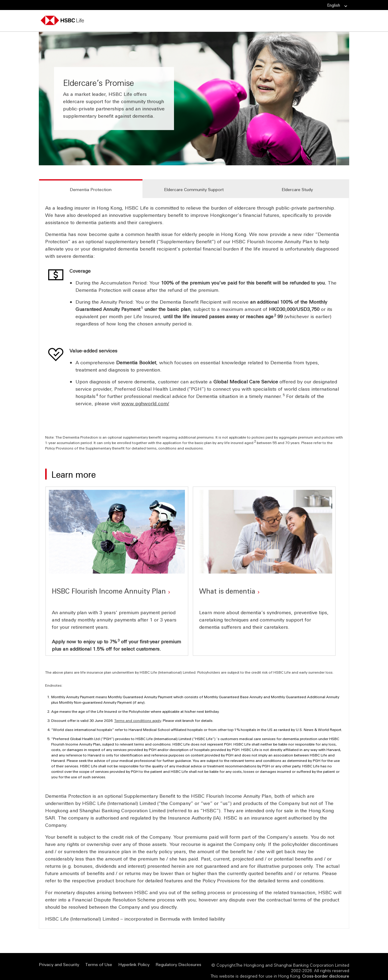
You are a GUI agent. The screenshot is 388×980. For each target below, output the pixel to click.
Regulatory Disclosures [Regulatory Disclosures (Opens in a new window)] (178, 957)
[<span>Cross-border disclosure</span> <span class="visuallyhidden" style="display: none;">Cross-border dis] (326, 968)
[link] (344, 6)
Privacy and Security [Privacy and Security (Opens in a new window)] (59, 957)
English (338, 5)
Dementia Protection (91, 189)
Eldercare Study (297, 189)
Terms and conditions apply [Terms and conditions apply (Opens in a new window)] (138, 713)
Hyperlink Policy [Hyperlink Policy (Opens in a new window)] (134, 957)
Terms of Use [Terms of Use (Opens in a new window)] (99, 957)
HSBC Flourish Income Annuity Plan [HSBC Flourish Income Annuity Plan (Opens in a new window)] (109, 588)
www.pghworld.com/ (145, 403)
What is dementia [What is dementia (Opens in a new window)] (227, 588)
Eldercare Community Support (194, 189)
